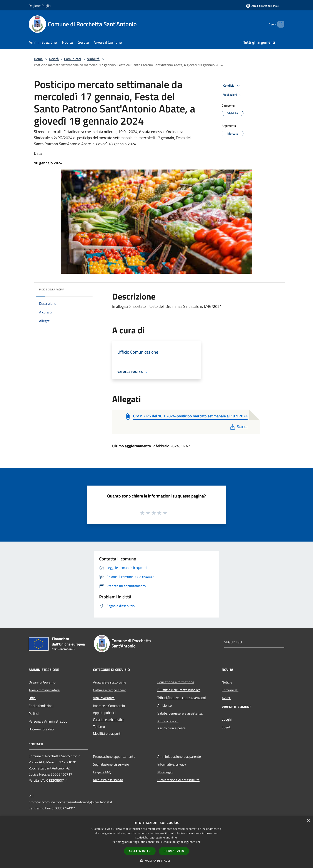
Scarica (238, 427)
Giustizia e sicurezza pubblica (179, 690)
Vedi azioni (233, 95)
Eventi (226, 727)
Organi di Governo (42, 682)
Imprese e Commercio (109, 706)
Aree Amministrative (44, 690)
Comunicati (72, 59)
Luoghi (227, 719)
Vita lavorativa (104, 698)
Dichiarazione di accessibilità (178, 780)
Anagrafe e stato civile (110, 682)
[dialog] (156, 842)
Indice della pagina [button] (52, 289)
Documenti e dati (41, 729)
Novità (54, 59)
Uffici (32, 698)
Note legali (165, 772)
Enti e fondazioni (41, 706)
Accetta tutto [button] (140, 851)
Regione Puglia (40, 6)
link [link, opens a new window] (198, 842)
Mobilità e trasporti (107, 733)
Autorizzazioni (168, 721)
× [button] (308, 821)
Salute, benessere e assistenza (180, 713)
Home (38, 59)
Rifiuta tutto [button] (174, 851)
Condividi (232, 86)
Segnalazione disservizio (111, 764)
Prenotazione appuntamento (114, 756)
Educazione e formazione (176, 682)
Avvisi (226, 698)
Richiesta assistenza (108, 780)
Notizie (227, 682)
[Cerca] (279, 24)
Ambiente (165, 705)
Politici (34, 713)
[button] (156, 861)
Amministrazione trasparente (179, 756)
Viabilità (93, 59)
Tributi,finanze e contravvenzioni (182, 698)
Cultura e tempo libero (110, 690)
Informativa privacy (172, 764)
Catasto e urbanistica (109, 720)
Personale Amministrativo (48, 721)
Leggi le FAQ (102, 772)
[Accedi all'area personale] (262, 6)
